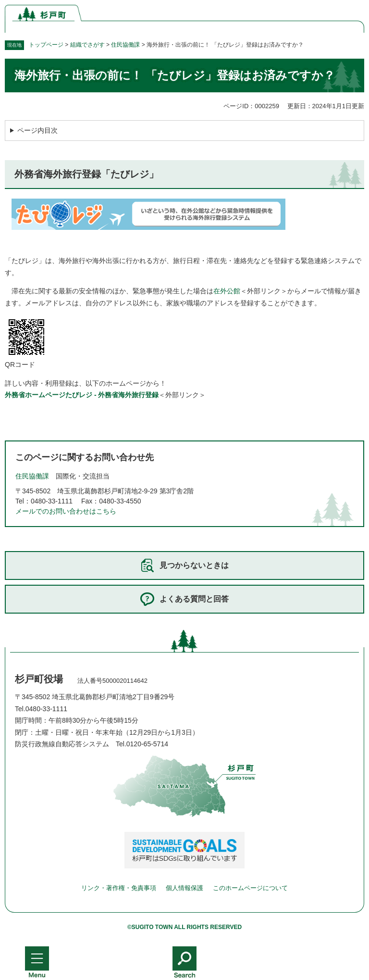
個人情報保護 (184, 888)
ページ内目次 (37, 130)
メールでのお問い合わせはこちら (66, 511)
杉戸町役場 (39, 679)
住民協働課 (125, 45)
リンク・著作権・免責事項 (119, 888)
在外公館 (227, 291)
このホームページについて (250, 888)
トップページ (46, 45)
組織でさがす (87, 45)
